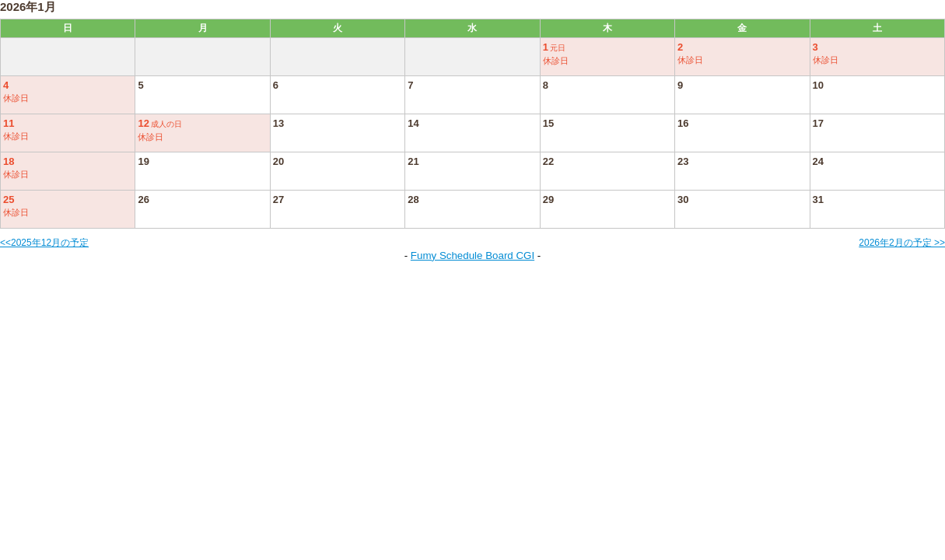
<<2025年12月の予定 (44, 243)
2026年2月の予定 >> (902, 243)
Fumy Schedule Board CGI (472, 255)
